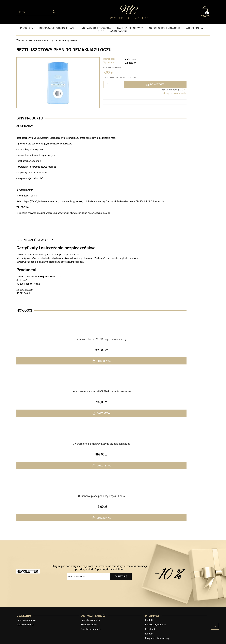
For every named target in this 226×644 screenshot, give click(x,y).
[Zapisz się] (121, 577)
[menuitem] (28, 28)
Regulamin (151, 629)
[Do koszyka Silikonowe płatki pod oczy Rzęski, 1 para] (101, 518)
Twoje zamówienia (26, 620)
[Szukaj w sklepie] (33, 12)
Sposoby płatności (90, 620)
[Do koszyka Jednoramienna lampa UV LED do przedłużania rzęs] (101, 413)
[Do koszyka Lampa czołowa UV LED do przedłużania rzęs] (101, 361)
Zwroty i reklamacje (91, 629)
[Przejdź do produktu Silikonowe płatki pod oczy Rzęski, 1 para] (101, 488)
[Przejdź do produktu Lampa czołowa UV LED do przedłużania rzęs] (101, 332)
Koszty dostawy (89, 625)
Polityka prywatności (156, 625)
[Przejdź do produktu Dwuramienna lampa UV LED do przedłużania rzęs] (101, 436)
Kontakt (149, 620)
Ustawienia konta (25, 625)
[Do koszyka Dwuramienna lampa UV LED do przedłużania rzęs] (101, 465)
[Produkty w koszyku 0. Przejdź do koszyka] (205, 12)
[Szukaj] (54, 12)
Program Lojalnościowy (157, 638)
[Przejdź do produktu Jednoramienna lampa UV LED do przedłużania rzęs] (101, 384)
